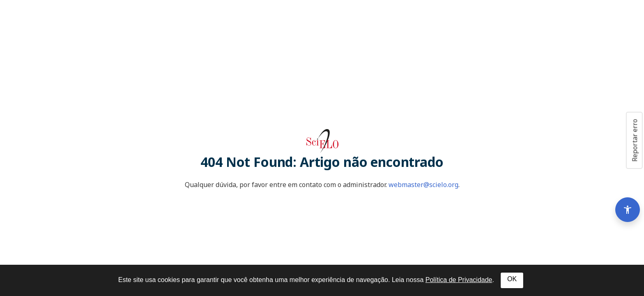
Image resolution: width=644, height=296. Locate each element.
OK (512, 279)
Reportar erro (635, 140)
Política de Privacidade (459, 280)
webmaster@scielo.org (423, 185)
